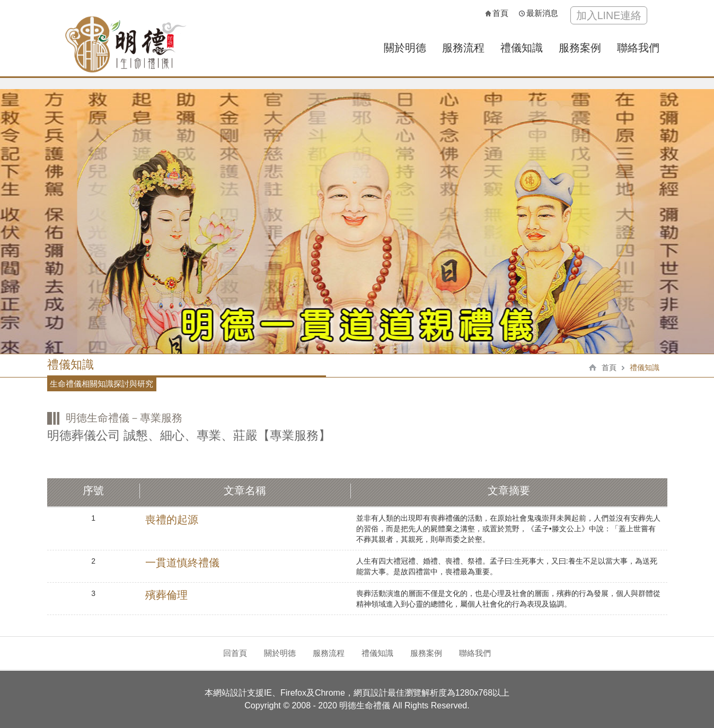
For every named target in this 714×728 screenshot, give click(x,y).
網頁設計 (371, 693)
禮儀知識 (522, 48)
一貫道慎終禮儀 (182, 563)
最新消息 (539, 13)
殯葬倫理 (166, 595)
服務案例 (580, 48)
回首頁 (235, 653)
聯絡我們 (638, 48)
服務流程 (463, 48)
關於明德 (405, 48)
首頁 (497, 13)
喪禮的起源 (172, 520)
